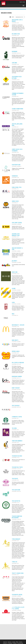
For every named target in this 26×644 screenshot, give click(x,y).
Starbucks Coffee (17, 417)
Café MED (14, 63)
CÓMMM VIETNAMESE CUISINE (18, 94)
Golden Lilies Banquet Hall (16, 235)
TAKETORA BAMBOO (17, 441)
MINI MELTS (15, 340)
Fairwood (15, 176)
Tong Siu (14, 562)
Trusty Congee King (18, 573)
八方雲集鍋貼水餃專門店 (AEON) (18, 608)
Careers (21, 642)
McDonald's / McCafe (18, 325)
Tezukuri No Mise (17, 456)
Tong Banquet (16, 539)
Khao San (15, 272)
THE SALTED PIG (16, 501)
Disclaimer (10, 643)
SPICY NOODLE (16, 406)
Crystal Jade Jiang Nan (17, 125)
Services (9, 642)
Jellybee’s (14, 261)
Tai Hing (14, 428)
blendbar (15, 51)
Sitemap (15, 643)
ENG (24, 2)
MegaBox (4, 4)
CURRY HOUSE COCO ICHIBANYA (17, 150)
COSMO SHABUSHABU (17, 109)
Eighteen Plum (16, 165)
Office (17, 642)
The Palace (15, 479)
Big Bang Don (16, 34)
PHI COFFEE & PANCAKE (18, 363)
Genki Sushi (15, 201)
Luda (13, 302)
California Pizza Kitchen (17, 77)
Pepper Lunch (16, 351)
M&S (13, 314)
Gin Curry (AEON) (17, 223)
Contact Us (5, 643)
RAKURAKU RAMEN (17, 376)
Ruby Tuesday (16, 388)
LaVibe (14, 288)
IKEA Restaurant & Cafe (17, 249)
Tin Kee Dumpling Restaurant (17, 517)
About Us (5, 642)
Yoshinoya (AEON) (17, 595)
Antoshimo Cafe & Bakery (17, 20)
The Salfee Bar (16, 490)
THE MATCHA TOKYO (17, 467)
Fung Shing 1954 (17, 187)
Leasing (14, 642)
